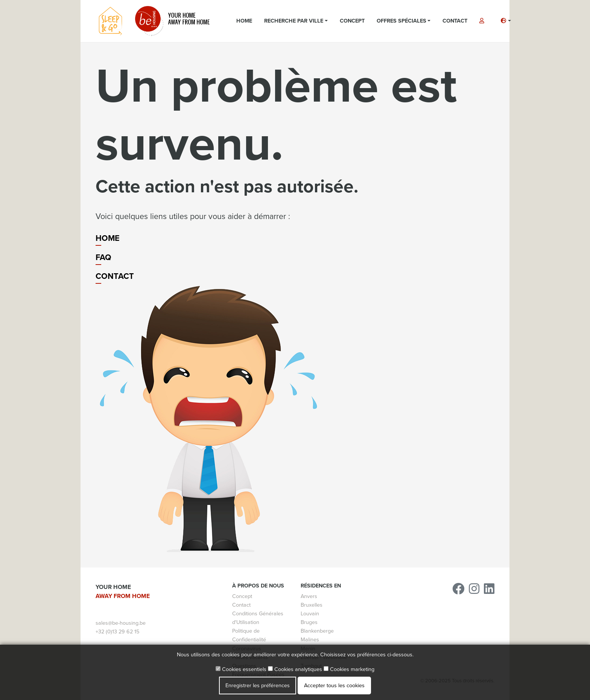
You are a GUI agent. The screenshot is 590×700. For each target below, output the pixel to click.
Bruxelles (312, 605)
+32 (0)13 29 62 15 (117, 632)
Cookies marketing (349, 669)
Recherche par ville (294, 21)
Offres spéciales (401, 21)
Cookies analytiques (295, 669)
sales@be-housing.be (121, 623)
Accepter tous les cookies (334, 686)
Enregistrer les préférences (258, 686)
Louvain (310, 614)
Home (244, 21)
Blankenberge (317, 631)
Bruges (309, 622)
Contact (455, 21)
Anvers (309, 596)
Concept (352, 21)
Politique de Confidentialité (249, 635)
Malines (310, 640)
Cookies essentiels (241, 669)
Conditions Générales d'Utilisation (258, 618)
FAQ (103, 257)
